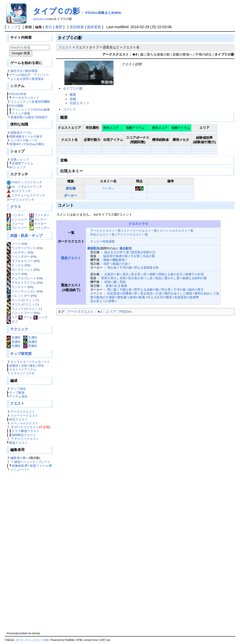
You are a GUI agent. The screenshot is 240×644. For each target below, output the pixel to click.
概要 (73, 95)
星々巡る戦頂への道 (148, 293)
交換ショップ (20, 159)
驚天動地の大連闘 (102, 297)
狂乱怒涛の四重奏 (120, 293)
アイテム (30, 369)
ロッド (14, 300)
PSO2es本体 (18, 94)
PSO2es (125, 312)
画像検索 (18, 466)
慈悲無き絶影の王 (143, 252)
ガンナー (38, 219)
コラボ (30, 373)
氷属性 (30, 337)
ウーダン (108, 188)
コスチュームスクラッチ (28, 195)
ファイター (39, 215)
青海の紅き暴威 (116, 286)
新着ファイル (39, 466)
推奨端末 (38, 79)
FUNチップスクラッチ (27, 182)
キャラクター (20, 362)
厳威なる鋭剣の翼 (195, 278)
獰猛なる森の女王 (170, 274)
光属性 (14, 346)
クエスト (17, 403)
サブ (12, 321)
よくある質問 (20, 79)
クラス (16, 207)
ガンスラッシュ (20, 270)
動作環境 (31, 71)
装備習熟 (17, 117)
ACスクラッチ (21, 191)
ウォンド (15, 309)
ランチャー (17, 287)
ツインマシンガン (21, 291)
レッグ (41, 317)
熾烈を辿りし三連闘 (178, 293)
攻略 (73, 99)
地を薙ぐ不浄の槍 (120, 267)
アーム (25, 317)
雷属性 (14, 342)
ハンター (15, 215)
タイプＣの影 (56, 11)
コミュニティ (20, 102)
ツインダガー (18, 256)
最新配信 (93, 248)
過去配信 (125, 248)
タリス (14, 304)
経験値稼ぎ (17, 136)
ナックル (15, 265)
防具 (25, 236)
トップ (12, 27)
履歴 (59, 27)
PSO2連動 (16, 106)
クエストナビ (139, 224)
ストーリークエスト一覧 (140, 231)
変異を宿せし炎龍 (113, 278)
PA (24, 244)
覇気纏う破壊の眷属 (131, 297)
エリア (111, 312)
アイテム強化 (18, 396)
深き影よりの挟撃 (102, 301)
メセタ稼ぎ (35, 136)
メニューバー (20, 469)
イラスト (17, 373)
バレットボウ (18, 296)
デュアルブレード (21, 278)
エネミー (15, 369)
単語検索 (77, 27)
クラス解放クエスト (26, 431)
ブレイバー (17, 228)
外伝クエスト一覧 (102, 234)
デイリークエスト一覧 (133, 234)
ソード (14, 244)
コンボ (15, 140)
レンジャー (17, 219)
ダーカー (71, 196)
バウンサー (39, 228)
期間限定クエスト (24, 435)
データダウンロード (26, 98)
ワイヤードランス (21, 248)
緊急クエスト (18, 443)
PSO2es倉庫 (41, 109)
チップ (37, 236)
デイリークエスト (27, 439)
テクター (38, 224)
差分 (49, 27)
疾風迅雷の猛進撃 (187, 297)
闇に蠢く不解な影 (120, 289)
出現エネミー (79, 103)
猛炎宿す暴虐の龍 (116, 256)
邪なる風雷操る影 (146, 267)
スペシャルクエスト (24, 423)
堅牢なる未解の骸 (146, 289)
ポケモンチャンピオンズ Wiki (32, 640)
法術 (24, 366)
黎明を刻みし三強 (207, 293)
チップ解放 (17, 392)
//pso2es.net (41, 19)
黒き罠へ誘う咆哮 (143, 274)
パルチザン (17, 252)
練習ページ (22, 462)
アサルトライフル (21, 283)
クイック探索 (21, 113)
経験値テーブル (21, 133)
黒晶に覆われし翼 (167, 278)
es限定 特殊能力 (37, 117)
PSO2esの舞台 (34, 144)
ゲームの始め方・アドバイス (29, 75)
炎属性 (14, 337)
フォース (15, 224)
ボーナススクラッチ (20, 200)
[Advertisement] (29, 551)
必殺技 (14, 366)
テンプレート (41, 462)
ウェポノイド (41, 362)
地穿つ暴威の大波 (116, 264)
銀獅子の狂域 (195, 274)
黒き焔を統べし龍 (140, 278)
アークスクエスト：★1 (85, 312)
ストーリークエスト (24, 415)
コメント (70, 109)
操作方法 (17, 71)
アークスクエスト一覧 (106, 231)
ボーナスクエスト (27, 427)
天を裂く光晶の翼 (143, 256)
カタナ (14, 274)
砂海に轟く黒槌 (115, 282)
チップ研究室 (21, 354)
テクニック (30, 300)
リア (12, 317)
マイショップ (21, 109)
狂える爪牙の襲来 (160, 297)
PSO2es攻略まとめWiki (103, 13)
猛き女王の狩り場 (117, 252)
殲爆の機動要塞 (114, 260)
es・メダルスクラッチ (27, 187)
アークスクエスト (23, 412)
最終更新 (94, 27)
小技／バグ (30, 140)
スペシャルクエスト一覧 (177, 231)
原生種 (71, 188)
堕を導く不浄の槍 (174, 289)
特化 (41, 366)
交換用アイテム (22, 163)
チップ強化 (18, 389)
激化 (32, 366)
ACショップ (17, 167)
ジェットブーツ (20, 313)
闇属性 (30, 346)
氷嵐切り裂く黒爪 (117, 274)
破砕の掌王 (196, 289)
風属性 (30, 342)
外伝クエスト (18, 419)
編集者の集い (20, 458)
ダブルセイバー (20, 261)
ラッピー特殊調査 (102, 241)
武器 (14, 236)
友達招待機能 (41, 102)
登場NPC (15, 144)
